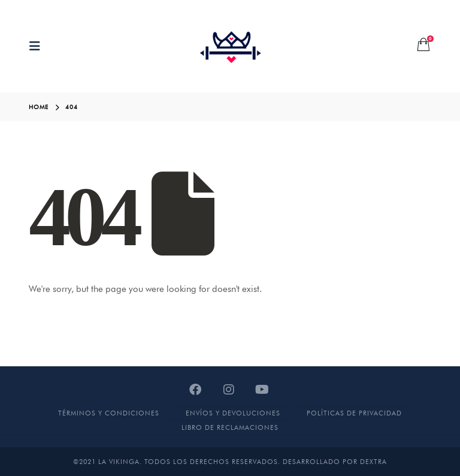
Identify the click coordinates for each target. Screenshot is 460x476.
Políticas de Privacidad (354, 413)
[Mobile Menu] (38, 46)
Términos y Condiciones (109, 413)
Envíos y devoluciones (233, 413)
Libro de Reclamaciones (230, 427)
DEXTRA (373, 462)
